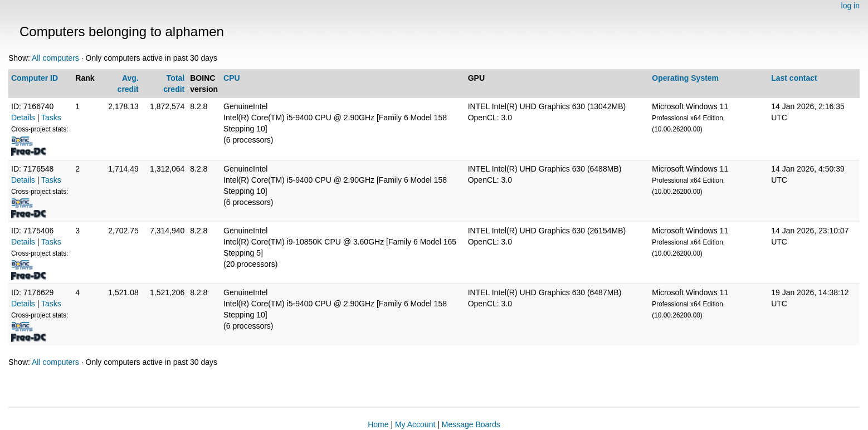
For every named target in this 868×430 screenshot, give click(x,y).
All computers (55, 58)
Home (378, 424)
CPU (232, 78)
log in (850, 6)
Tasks (51, 118)
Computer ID (35, 78)
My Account (415, 424)
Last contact (794, 78)
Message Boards (471, 424)
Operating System (685, 78)
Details (23, 118)
